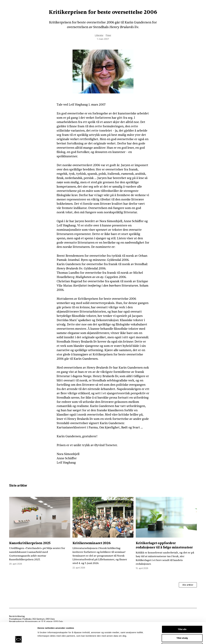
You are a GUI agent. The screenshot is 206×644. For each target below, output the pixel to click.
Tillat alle (182, 608)
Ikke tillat (182, 625)
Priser (108, 35)
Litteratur (99, 35)
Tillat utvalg (182, 617)
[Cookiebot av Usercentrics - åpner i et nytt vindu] (19, 638)
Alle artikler (188, 585)
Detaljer (152, 638)
